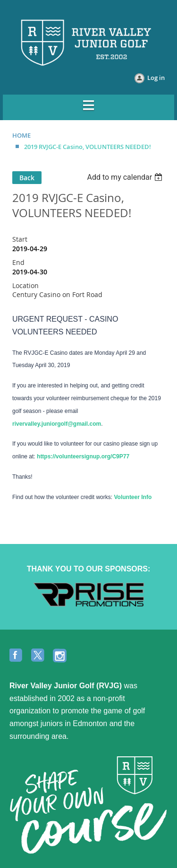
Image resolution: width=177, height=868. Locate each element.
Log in (156, 78)
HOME (21, 135)
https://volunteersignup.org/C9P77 (83, 456)
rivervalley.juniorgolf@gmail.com (57, 424)
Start (20, 239)
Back (27, 178)
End (18, 262)
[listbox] (126, 177)
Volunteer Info (133, 497)
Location (25, 285)
